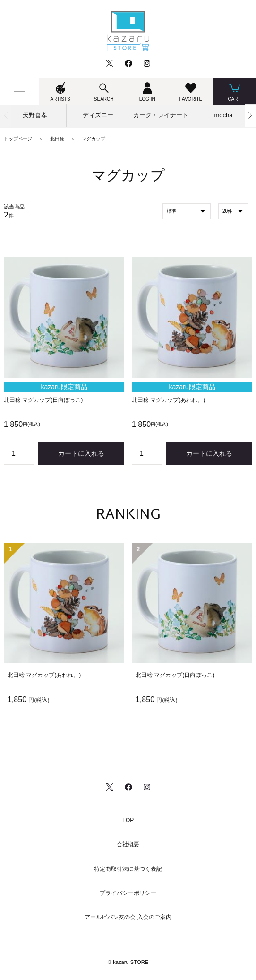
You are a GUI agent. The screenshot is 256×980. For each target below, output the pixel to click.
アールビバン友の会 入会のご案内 (128, 917)
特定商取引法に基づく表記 (128, 869)
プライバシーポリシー (128, 893)
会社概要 (128, 844)
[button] (250, 115)
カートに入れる (81, 453)
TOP (128, 820)
